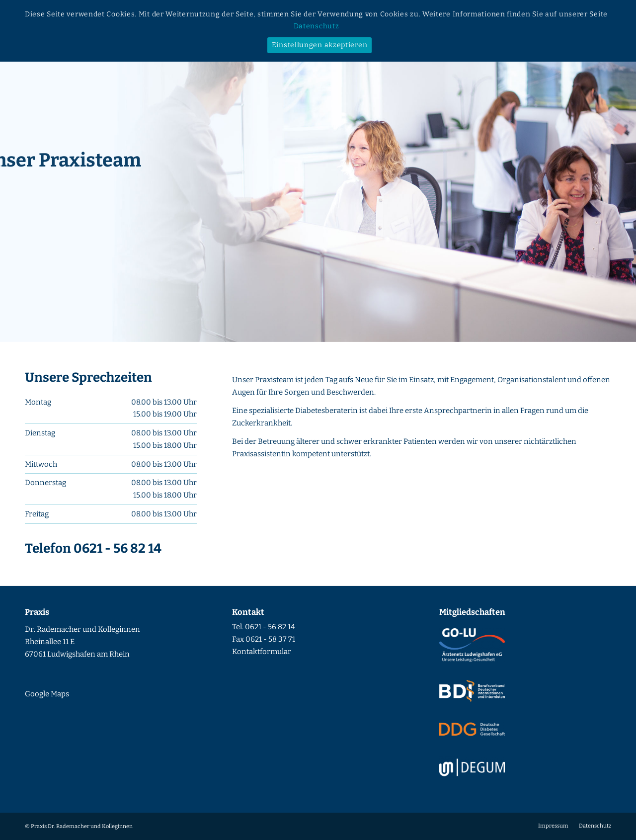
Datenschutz (317, 26)
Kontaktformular (262, 652)
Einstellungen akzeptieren (320, 45)
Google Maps (47, 694)
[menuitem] (553, 826)
